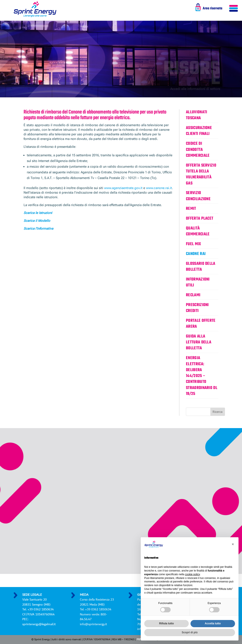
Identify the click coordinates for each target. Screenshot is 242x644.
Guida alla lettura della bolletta (199, 342)
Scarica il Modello (37, 221)
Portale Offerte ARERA (201, 324)
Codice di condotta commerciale (198, 150)
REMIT (191, 209)
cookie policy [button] (192, 574)
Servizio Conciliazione (198, 196)
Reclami (193, 295)
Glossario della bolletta (201, 267)
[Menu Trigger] (234, 9)
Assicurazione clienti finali (199, 131)
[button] (233, 544)
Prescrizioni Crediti (197, 308)
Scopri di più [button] (190, 632)
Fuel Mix (193, 244)
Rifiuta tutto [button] (166, 623)
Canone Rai (196, 254)
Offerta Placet (200, 219)
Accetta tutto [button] (213, 623)
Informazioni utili (198, 282)
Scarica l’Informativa (38, 229)
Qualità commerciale (198, 231)
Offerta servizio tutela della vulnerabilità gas (201, 174)
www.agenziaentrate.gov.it (123, 188)
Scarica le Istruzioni (38, 213)
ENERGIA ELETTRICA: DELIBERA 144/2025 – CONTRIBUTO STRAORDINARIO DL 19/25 (202, 376)
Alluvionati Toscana (197, 115)
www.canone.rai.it (159, 188)
